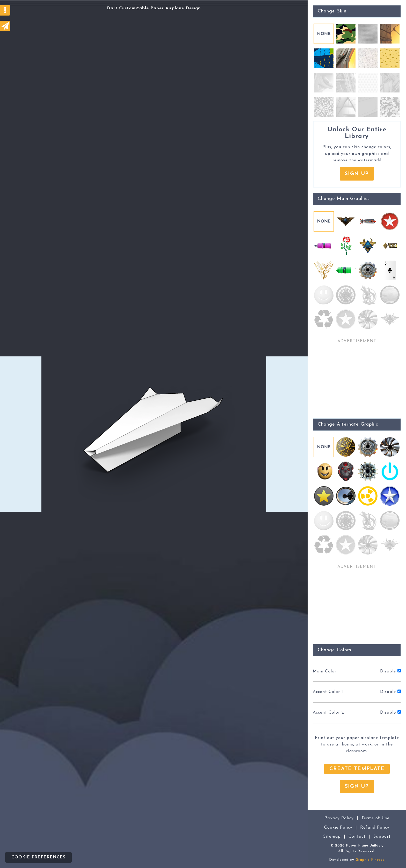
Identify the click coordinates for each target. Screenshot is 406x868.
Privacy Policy (339, 818)
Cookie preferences (38, 857)
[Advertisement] (21, 434)
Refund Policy (375, 828)
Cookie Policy (338, 828)
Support (382, 837)
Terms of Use (375, 818)
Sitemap (332, 837)
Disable (390, 671)
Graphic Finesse (370, 860)
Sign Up (357, 174)
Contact (357, 837)
